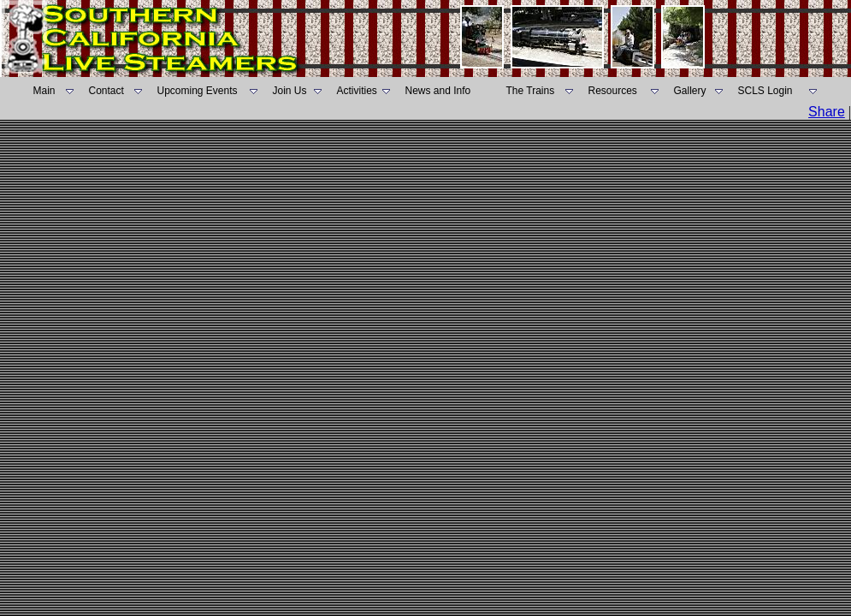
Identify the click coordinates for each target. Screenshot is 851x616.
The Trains (531, 91)
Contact (106, 91)
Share (827, 112)
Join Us (290, 91)
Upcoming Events (198, 91)
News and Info (438, 91)
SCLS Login (765, 91)
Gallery (690, 91)
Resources (613, 91)
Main (44, 91)
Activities (357, 91)
